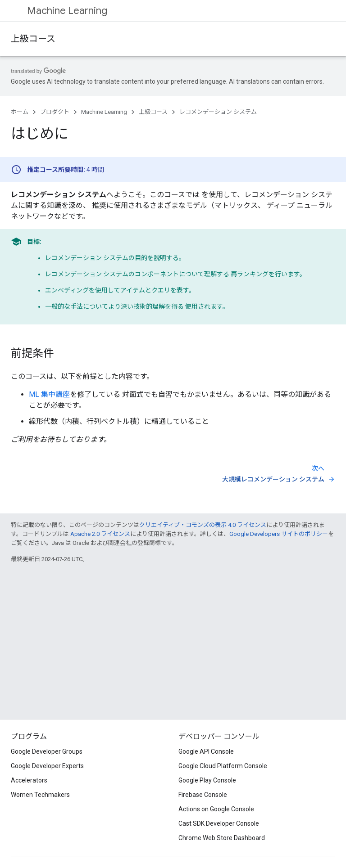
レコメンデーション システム (218, 112)
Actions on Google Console (216, 809)
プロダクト (55, 112)
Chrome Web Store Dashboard (222, 838)
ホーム (20, 112)
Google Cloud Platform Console (223, 766)
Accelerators (29, 780)
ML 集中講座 (49, 394)
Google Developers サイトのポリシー (279, 534)
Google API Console (206, 751)
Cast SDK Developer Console (219, 823)
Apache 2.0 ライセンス (100, 534)
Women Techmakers (40, 795)
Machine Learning (67, 11)
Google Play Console (207, 780)
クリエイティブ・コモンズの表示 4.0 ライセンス (203, 525)
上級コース (33, 39)
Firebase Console (203, 795)
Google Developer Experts (47, 766)
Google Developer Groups (47, 751)
